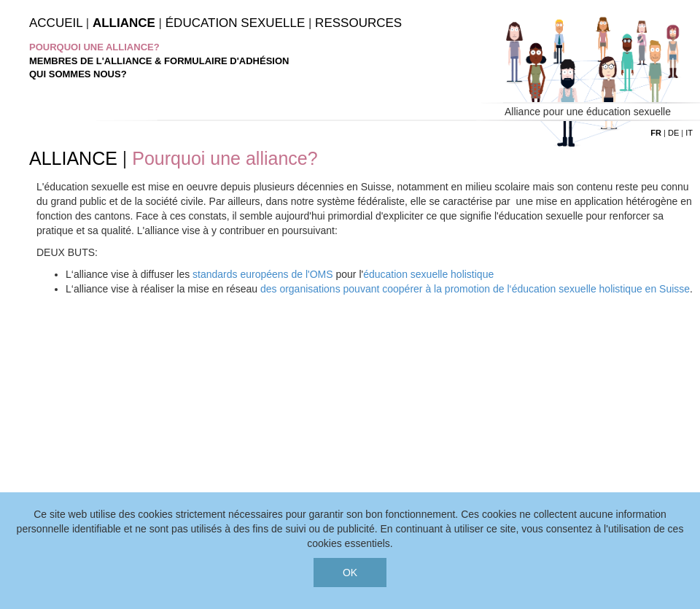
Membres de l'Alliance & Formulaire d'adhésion (159, 61)
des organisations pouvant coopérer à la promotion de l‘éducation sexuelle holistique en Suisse (475, 289)
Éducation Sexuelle (235, 23)
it (689, 133)
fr (656, 133)
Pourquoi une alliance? (94, 47)
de (673, 133)
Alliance (124, 23)
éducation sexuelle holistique (428, 274)
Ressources (358, 23)
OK (350, 573)
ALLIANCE (73, 158)
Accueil (56, 23)
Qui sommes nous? (78, 74)
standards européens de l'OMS (263, 274)
